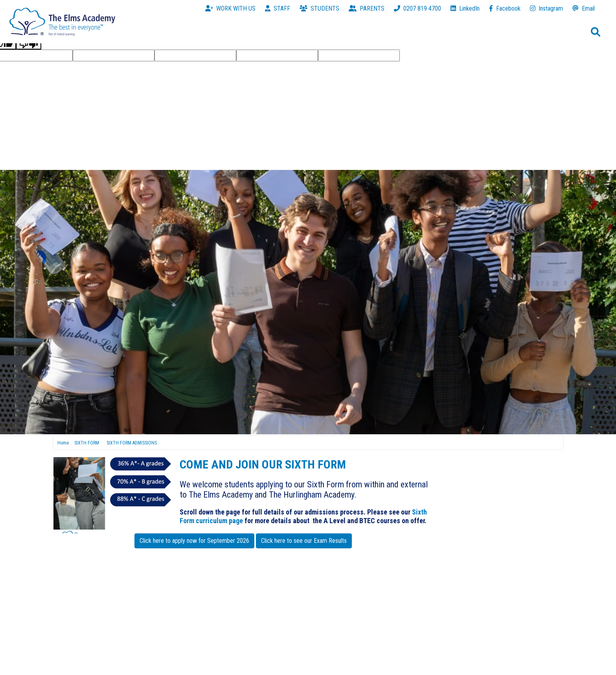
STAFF (278, 8)
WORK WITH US (230, 8)
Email (584, 8)
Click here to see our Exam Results (304, 541)
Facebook (505, 8)
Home (63, 443)
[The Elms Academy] (62, 21)
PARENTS (367, 8)
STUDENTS (319, 8)
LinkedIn (465, 8)
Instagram (546, 8)
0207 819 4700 (417, 8)
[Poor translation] (29, 44)
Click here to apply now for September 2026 (194, 541)
